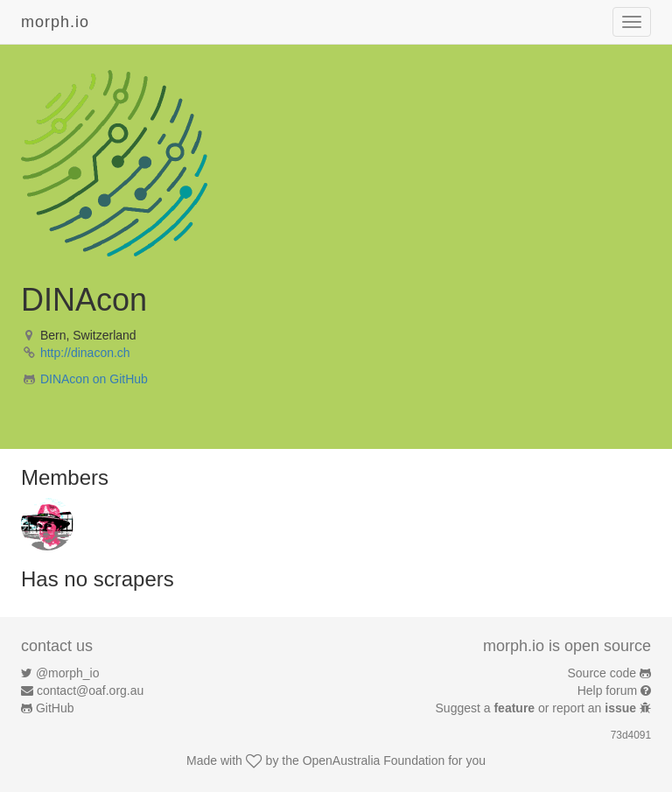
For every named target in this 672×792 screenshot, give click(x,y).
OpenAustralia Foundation (374, 760)
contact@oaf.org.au (90, 690)
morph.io (55, 22)
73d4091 (631, 735)
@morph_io (68, 673)
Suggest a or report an (538, 708)
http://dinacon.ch (85, 353)
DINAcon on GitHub (94, 379)
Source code (602, 673)
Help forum (607, 690)
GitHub (55, 708)
